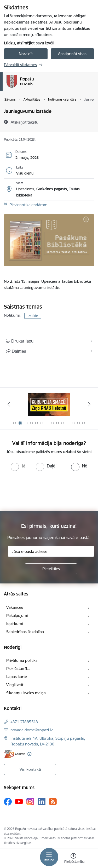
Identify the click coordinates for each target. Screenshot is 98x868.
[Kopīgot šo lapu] (49, 351)
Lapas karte (17, 677)
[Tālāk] (89, 404)
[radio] (18, 466)
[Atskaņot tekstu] (25, 122)
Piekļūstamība (18, 669)
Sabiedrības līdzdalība (25, 632)
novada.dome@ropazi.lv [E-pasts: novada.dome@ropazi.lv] (31, 730)
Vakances (15, 607)
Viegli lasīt (15, 685)
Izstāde (33, 316)
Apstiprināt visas (72, 54)
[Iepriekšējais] (9, 404)
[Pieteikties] (51, 569)
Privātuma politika (22, 660)
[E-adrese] (14, 754)
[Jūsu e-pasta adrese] (51, 551)
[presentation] (44, 491)
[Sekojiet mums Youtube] (19, 801)
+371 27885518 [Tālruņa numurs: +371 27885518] (24, 722)
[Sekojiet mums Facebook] (8, 802)
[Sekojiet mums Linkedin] (42, 802)
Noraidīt (26, 54)
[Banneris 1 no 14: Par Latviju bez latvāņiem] (49, 404)
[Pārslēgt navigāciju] (49, 857)
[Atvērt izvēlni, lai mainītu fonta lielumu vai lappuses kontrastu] (73, 859)
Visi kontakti (30, 769)
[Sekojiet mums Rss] (53, 802)
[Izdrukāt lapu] (49, 341)
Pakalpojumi (17, 615)
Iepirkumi (15, 624)
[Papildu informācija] (29, 754)
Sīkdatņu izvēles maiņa (26, 693)
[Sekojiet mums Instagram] (30, 802)
